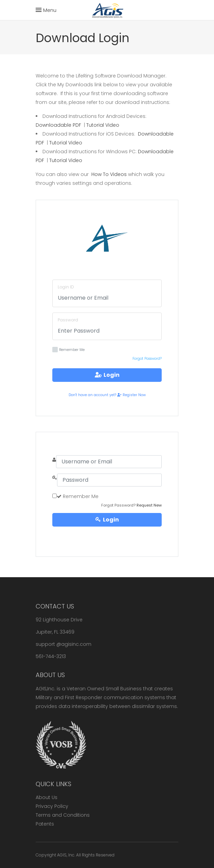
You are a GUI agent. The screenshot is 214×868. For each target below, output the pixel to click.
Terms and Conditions (63, 815)
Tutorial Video (103, 125)
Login (107, 375)
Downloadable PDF (58, 125)
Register (107, 533)
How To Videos (109, 174)
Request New (149, 505)
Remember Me (68, 350)
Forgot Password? (147, 359)
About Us (47, 797)
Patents (45, 824)
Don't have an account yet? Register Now (107, 395)
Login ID (66, 287)
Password (68, 320)
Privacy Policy (52, 806)
